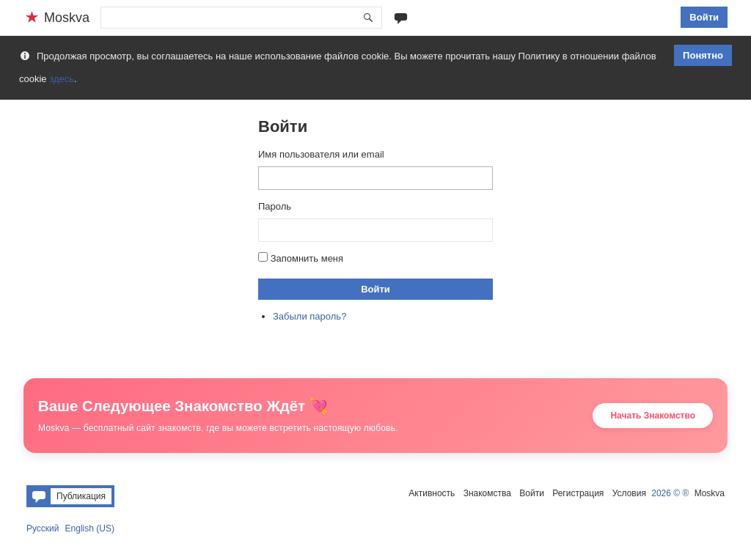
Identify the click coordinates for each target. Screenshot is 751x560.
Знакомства (487, 493)
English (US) (90, 528)
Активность (432, 493)
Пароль (275, 206)
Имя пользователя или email (321, 154)
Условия (629, 493)
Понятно (703, 55)
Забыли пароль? (309, 316)
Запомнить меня (307, 258)
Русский (43, 528)
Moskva (710, 493)
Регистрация (578, 493)
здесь (62, 79)
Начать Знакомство (653, 416)
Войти (704, 17)
